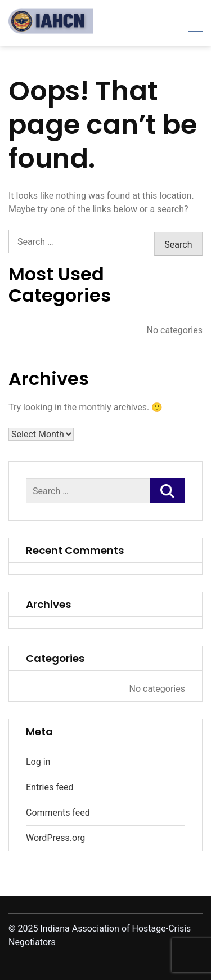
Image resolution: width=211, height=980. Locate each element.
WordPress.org (55, 838)
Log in (38, 762)
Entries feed (50, 787)
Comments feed (58, 813)
